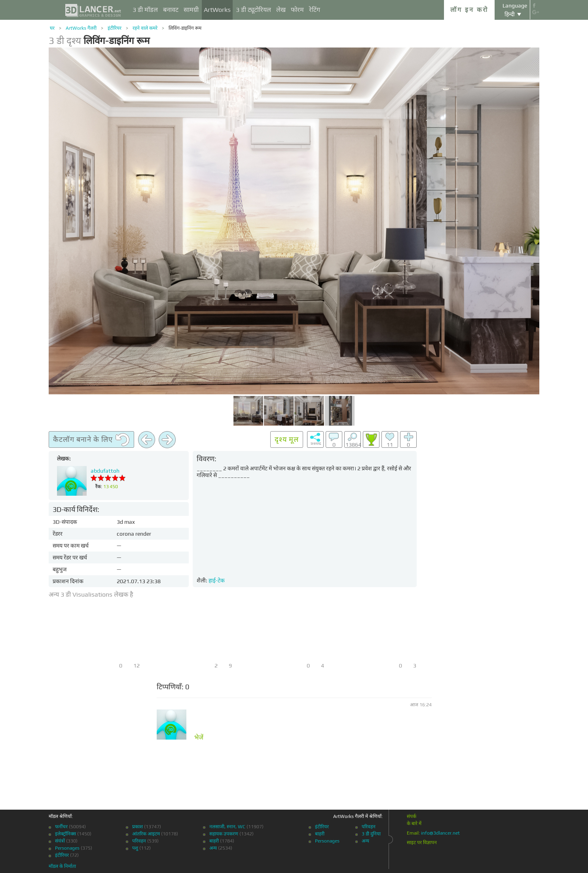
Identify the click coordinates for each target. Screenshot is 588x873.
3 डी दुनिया (371, 834)
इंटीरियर (115, 28)
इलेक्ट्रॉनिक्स (65, 834)
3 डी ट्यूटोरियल (253, 10)
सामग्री (191, 10)
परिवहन (139, 841)
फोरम (297, 10)
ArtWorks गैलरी (81, 28)
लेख (281, 10)
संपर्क (412, 816)
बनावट (171, 10)
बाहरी (214, 841)
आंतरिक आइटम (146, 834)
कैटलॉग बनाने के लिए (91, 440)
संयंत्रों (60, 841)
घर (52, 28)
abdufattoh (105, 471)
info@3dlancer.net (440, 833)
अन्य (213, 848)
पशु (135, 848)
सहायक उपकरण (224, 834)
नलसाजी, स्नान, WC (227, 827)
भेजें (199, 738)
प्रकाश (138, 827)
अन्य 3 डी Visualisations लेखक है (91, 594)
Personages (67, 848)
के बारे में (414, 824)
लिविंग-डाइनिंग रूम (185, 28)
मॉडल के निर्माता (62, 866)
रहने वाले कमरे (145, 28)
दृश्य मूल (287, 439)
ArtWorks (217, 10)
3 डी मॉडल (145, 10)
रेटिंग (315, 10)
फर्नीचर (61, 827)
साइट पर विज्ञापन (422, 843)
